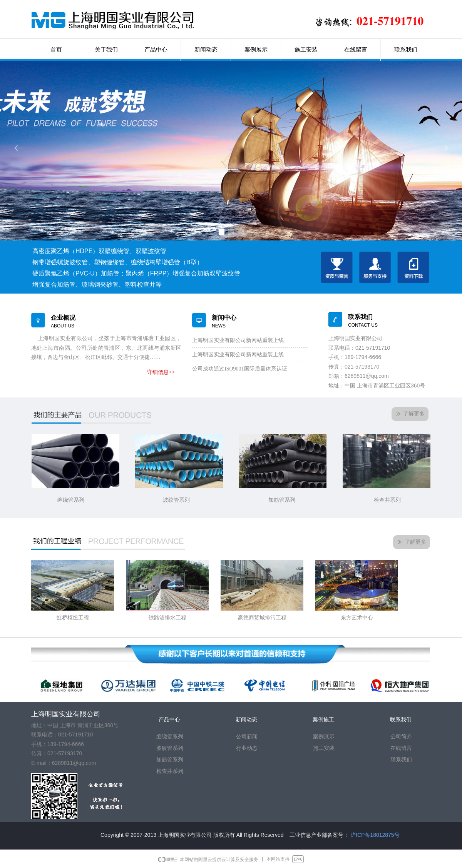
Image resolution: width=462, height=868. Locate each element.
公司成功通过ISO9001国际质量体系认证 (240, 369)
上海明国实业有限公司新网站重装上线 (238, 340)
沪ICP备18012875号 (375, 835)
